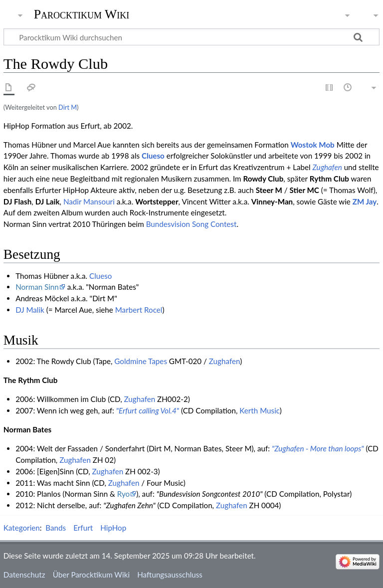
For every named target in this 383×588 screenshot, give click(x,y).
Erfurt (83, 528)
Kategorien (22, 528)
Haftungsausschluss (170, 575)
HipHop (113, 528)
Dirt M (68, 107)
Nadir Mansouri (89, 201)
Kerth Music (259, 410)
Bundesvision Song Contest (191, 224)
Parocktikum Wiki (82, 13)
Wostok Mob (313, 145)
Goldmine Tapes (141, 361)
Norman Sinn (37, 287)
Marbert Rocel (139, 310)
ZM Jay (365, 201)
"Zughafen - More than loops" (318, 448)
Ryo (123, 494)
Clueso (153, 156)
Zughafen (327, 167)
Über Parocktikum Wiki (91, 575)
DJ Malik (30, 310)
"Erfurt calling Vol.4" (148, 410)
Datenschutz (24, 575)
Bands (56, 528)
